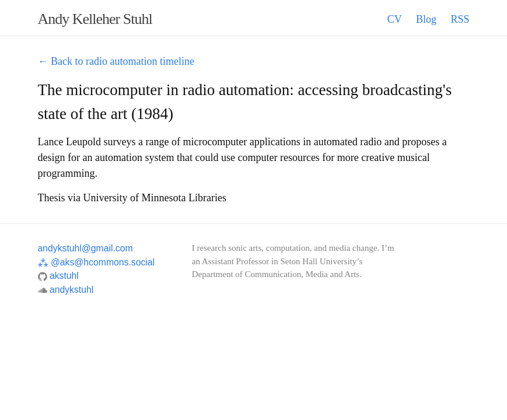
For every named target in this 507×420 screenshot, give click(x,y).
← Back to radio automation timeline (116, 61)
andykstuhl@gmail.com (85, 248)
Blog (426, 19)
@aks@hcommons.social (97, 262)
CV (395, 19)
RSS (460, 19)
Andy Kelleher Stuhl (95, 19)
